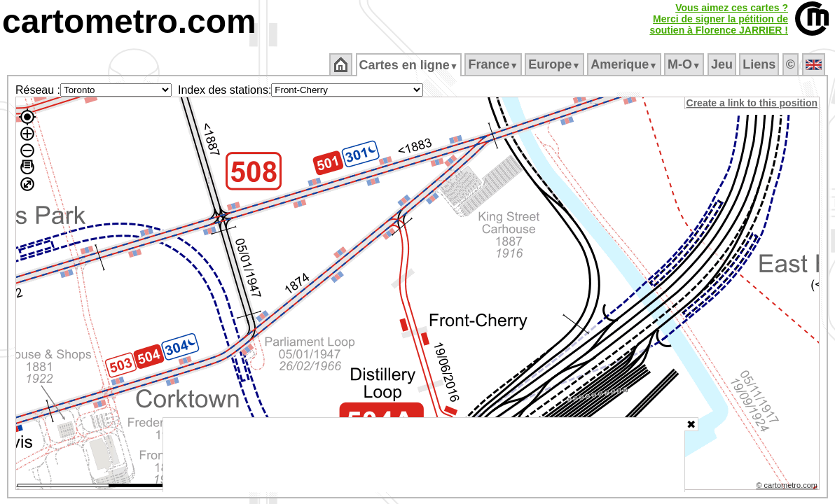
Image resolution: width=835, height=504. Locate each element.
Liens (760, 64)
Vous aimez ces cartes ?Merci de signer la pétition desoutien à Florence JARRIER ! (719, 19)
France (494, 64)
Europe (555, 64)
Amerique (625, 64)
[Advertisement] (424, 455)
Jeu (723, 64)
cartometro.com (129, 21)
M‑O (685, 64)
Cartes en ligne (409, 65)
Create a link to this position (753, 103)
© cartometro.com (788, 487)
